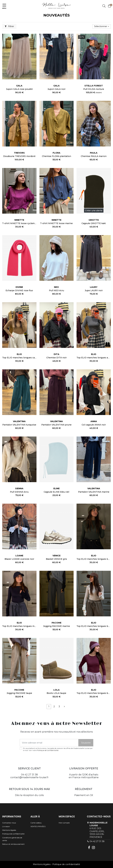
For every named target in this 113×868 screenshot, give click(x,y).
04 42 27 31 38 (97, 841)
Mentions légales (9, 830)
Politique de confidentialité (48, 750)
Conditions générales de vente (12, 839)
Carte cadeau (36, 823)
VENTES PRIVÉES (38, 826)
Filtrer (9, 26)
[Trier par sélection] (102, 26)
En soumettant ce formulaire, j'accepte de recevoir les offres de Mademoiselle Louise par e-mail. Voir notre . (58, 749)
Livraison (6, 826)
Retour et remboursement (13, 844)
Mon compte (64, 823)
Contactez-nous (9, 823)
